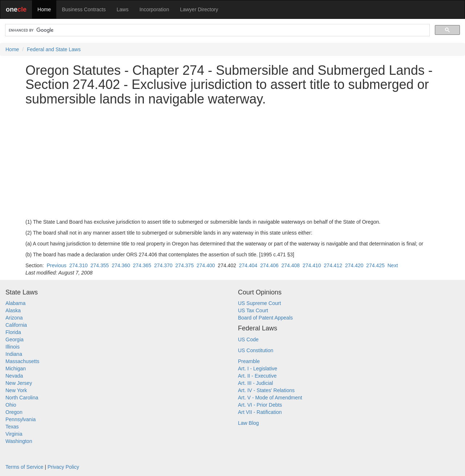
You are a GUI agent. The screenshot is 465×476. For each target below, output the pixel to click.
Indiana (14, 354)
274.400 (206, 265)
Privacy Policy (63, 467)
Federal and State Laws (54, 49)
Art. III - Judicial (255, 383)
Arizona (14, 318)
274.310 (79, 265)
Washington (19, 441)
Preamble (249, 361)
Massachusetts (22, 361)
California (16, 325)
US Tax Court (253, 310)
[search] (217, 30)
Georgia (15, 339)
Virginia (14, 434)
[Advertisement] (232, 162)
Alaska (13, 310)
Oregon (14, 412)
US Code (248, 339)
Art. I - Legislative (258, 369)
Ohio (11, 405)
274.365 (142, 265)
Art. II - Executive (257, 376)
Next (393, 265)
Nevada (14, 376)
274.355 (100, 265)
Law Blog (248, 423)
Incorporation (154, 9)
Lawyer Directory (199, 9)
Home (44, 9)
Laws (123, 9)
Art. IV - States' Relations (266, 390)
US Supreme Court (259, 303)
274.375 (185, 265)
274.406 (269, 265)
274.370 (163, 265)
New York (16, 390)
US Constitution (256, 350)
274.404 (248, 265)
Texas (12, 427)
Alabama (15, 303)
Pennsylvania (21, 419)
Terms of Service (24, 467)
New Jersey (19, 383)
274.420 (354, 265)
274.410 (312, 265)
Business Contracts (84, 9)
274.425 (375, 265)
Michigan (16, 369)
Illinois (13, 347)
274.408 (291, 265)
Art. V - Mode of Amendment (270, 398)
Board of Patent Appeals (265, 318)
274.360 (121, 265)
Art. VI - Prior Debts (260, 405)
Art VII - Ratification (260, 412)
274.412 (333, 265)
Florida (13, 332)
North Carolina (22, 398)
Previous (56, 265)
